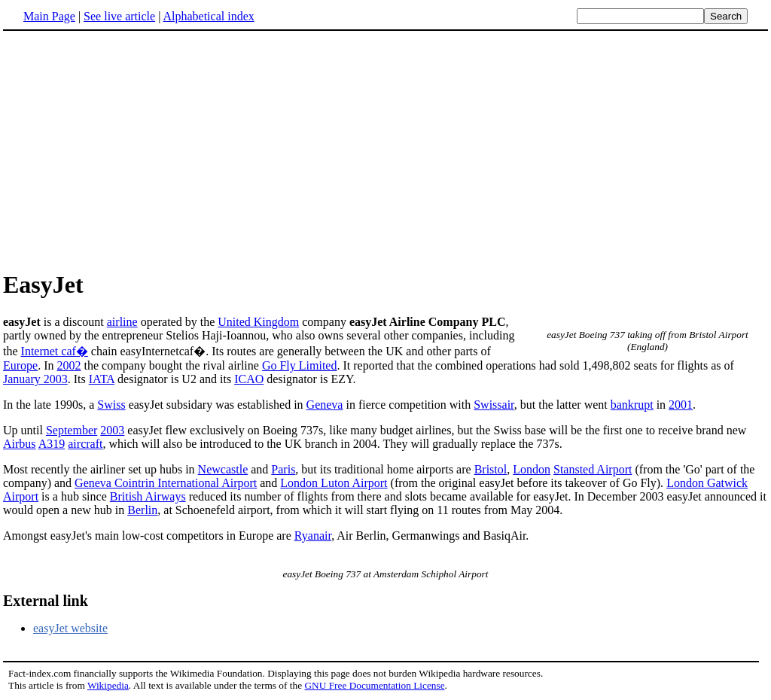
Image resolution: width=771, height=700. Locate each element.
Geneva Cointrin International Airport (166, 483)
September (72, 430)
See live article (119, 16)
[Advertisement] (385, 150)
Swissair (494, 405)
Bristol (491, 469)
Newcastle (223, 469)
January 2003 (35, 379)
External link (46, 601)
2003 (112, 430)
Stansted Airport (593, 469)
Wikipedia (108, 685)
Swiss (111, 405)
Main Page (49, 16)
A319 (52, 444)
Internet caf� (55, 351)
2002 (69, 365)
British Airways (148, 496)
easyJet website (70, 628)
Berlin (142, 510)
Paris (283, 469)
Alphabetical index (208, 16)
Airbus (20, 444)
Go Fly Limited (300, 365)
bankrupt (632, 405)
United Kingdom (258, 322)
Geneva (325, 405)
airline (122, 322)
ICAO (249, 379)
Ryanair (313, 536)
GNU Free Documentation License (374, 685)
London (532, 469)
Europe (20, 365)
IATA (102, 379)
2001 (681, 405)
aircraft (85, 444)
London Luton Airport (334, 483)
